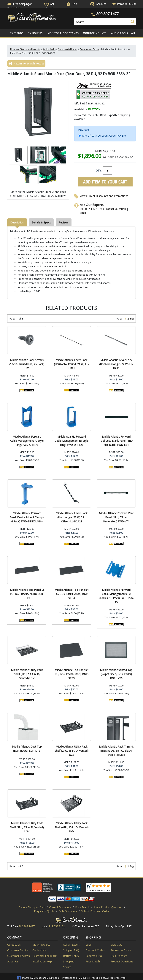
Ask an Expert (71, 945)
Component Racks (89, 49)
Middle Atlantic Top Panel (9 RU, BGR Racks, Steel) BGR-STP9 (72, 674)
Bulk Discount (119, 956)
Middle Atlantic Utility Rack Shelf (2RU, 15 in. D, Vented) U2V (71, 751)
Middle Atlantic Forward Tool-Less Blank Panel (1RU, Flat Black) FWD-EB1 (116, 441)
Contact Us (14, 945)
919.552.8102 (57, 926)
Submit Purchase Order (95, 911)
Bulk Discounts (68, 911)
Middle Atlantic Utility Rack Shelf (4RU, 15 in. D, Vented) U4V (71, 827)
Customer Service (18, 950)
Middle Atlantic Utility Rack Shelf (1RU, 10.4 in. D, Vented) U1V (27, 674)
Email (83, 213)
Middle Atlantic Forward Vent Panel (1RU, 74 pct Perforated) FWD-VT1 (116, 517)
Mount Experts (41, 945)
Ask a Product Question (108, 907)
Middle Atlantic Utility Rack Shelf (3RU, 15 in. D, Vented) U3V (27, 827)
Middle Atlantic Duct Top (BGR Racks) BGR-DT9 (27, 749)
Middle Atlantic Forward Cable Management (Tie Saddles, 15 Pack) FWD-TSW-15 (116, 596)
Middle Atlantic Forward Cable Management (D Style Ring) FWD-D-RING (72, 441)
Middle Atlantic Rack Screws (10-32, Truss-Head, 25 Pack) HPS (27, 364)
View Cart (116, 945)
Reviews (64, 222)
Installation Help (42, 961)
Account (101, 4)
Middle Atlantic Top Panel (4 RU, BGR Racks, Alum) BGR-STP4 (71, 594)
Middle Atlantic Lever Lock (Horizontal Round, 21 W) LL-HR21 (71, 364)
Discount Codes (95, 950)
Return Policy (71, 956)
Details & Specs (41, 222)
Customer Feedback (45, 956)
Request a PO (94, 956)
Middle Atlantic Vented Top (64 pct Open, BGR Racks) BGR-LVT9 (116, 674)
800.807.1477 (107, 14)
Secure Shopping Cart (32, 907)
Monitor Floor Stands (63, 33)
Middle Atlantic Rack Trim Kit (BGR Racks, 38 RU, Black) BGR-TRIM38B (116, 751)
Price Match (82, 907)
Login (89, 945)
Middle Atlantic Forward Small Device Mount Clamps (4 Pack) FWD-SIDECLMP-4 (27, 517)
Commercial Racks (68, 49)
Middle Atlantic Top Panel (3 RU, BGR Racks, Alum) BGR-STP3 (27, 594)
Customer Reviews (19, 956)
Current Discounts (60, 907)
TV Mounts (35, 33)
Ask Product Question (113, 209)
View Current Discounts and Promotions (104, 196)
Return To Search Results (26, 64)
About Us (13, 961)
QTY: (99, 170)
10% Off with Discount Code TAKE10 (104, 136)
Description (17, 222)
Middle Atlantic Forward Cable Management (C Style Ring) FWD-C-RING (27, 441)
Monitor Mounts (95, 33)
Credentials (39, 950)
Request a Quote (44, 911)
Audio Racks (119, 33)
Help (71, 4)
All (133, 33)
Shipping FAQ (71, 950)
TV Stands (17, 33)
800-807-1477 (88, 209)
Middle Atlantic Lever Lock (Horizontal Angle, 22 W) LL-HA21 (116, 364)
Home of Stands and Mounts (25, 49)
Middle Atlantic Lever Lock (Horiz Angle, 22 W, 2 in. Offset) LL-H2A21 (71, 517)
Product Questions (122, 961)
